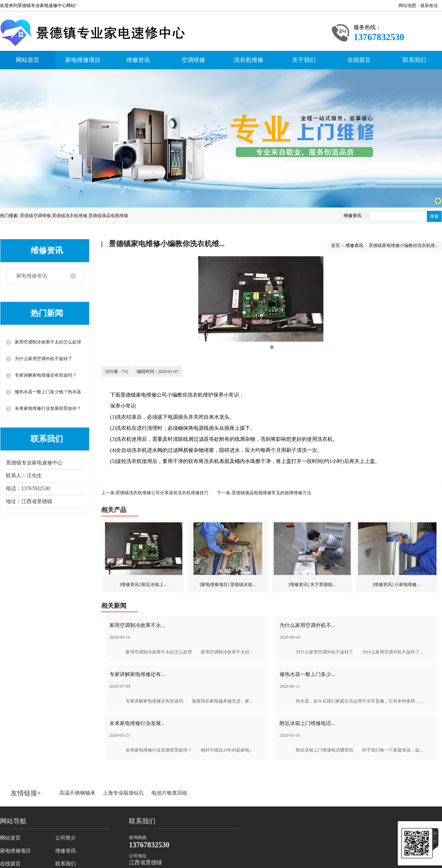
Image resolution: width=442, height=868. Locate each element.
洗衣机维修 (249, 60)
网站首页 (28, 60)
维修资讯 (138, 60)
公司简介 (66, 838)
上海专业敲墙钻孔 (123, 793)
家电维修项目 (83, 60)
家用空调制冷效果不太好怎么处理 (48, 342)
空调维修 (193, 60)
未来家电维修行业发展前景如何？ (48, 408)
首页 (336, 245)
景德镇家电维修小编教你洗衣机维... (404, 245)
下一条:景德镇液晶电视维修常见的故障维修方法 (264, 493)
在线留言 (359, 60)
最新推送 (429, 6)
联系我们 (414, 60)
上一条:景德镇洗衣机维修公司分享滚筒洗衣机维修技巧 (155, 493)
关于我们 (304, 60)
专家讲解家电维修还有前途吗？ (46, 375)
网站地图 (407, 6)
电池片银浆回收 (169, 793)
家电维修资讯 (32, 276)
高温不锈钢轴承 (77, 793)
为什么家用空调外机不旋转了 (43, 359)
